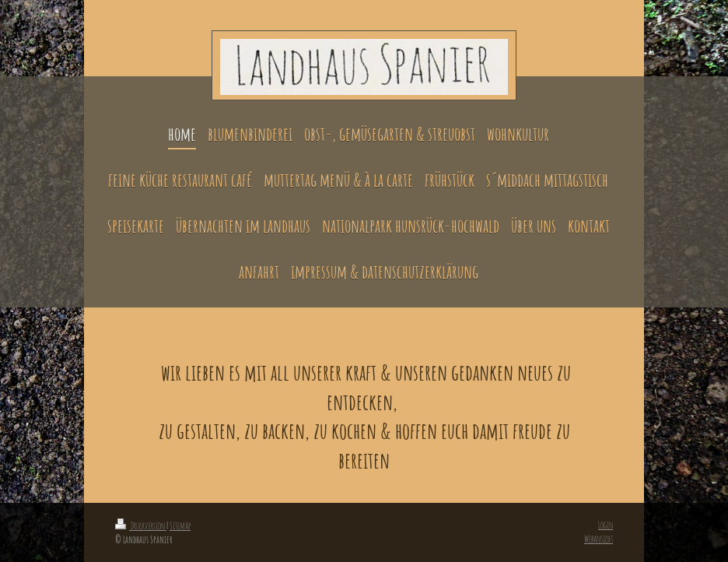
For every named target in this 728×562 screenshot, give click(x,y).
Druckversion (141, 525)
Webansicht (598, 539)
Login (605, 525)
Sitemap (180, 525)
